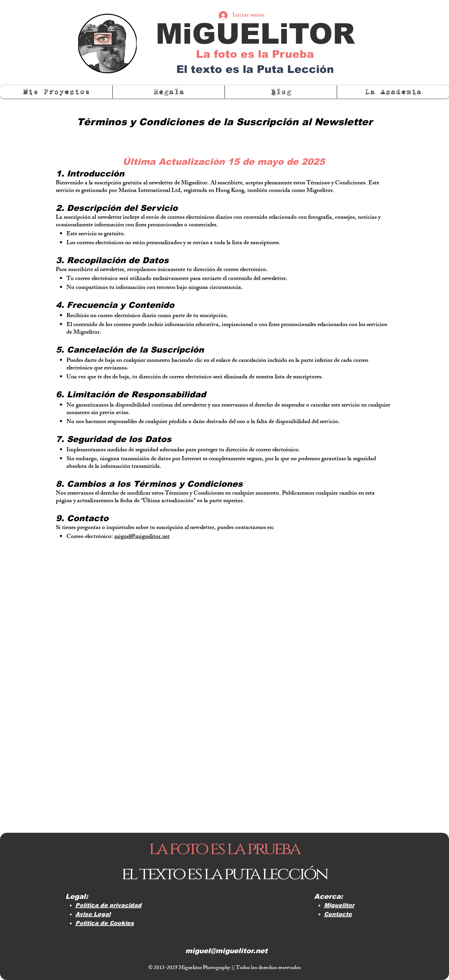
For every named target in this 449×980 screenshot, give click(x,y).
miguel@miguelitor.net (142, 537)
